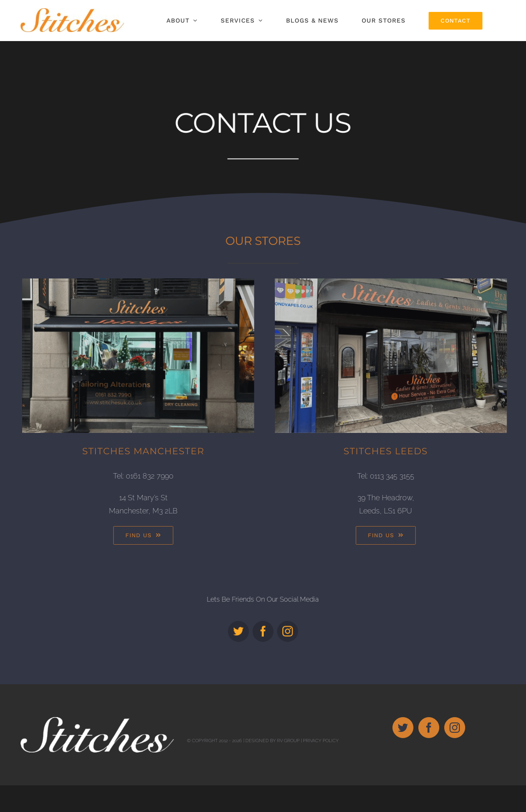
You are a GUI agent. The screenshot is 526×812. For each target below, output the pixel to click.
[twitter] (245, 626)
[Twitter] (403, 754)
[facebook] (263, 626)
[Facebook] (429, 754)
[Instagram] (455, 754)
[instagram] (281, 626)
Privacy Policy (321, 767)
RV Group (288, 767)
